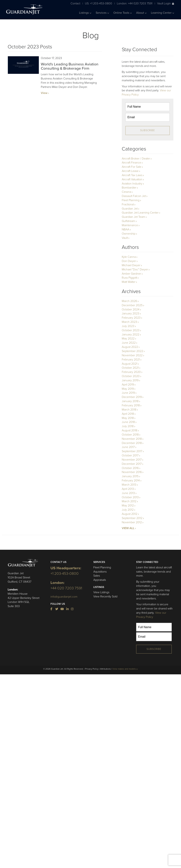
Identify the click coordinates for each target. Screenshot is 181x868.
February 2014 (131, 480)
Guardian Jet (130, 209)
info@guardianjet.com (64, 597)
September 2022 (132, 351)
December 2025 (132, 305)
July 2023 (128, 326)
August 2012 (130, 514)
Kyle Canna (129, 257)
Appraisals (100, 580)
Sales (97, 576)
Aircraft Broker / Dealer (136, 159)
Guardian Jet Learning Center (140, 213)
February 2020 (131, 372)
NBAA (125, 229)
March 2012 (129, 501)
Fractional (128, 204)
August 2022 (130, 347)
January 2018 (130, 401)
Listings (85, 13)
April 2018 (128, 414)
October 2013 (130, 497)
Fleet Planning (131, 200)
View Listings (101, 592)
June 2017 (128, 447)
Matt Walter (129, 282)
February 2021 (131, 360)
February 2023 (131, 318)
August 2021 (130, 364)
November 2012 (132, 522)
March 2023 (129, 322)
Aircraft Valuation (132, 179)
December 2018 (132, 443)
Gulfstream (128, 221)
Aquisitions (100, 572)
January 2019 (130, 380)
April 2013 (128, 489)
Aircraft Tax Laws (132, 175)
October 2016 (130, 468)
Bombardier (129, 188)
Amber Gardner (131, 274)
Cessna (126, 192)
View (44, 93)
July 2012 (128, 510)
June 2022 (129, 343)
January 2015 (130, 476)
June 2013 (128, 493)
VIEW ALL (128, 528)
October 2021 (130, 368)
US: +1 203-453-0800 (99, 3)
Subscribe (148, 130)
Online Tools (123, 13)
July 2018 (128, 426)
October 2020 (131, 376)
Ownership (129, 234)
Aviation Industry (132, 184)
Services (102, 13)
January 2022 (131, 335)
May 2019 (128, 389)
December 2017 (132, 464)
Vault (125, 238)
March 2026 (129, 301)
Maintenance (130, 225)
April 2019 (128, 385)
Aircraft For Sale (132, 167)
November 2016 (132, 472)
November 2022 (132, 355)
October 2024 (131, 309)
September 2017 (132, 451)
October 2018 (130, 435)
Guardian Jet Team (133, 217)
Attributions (105, 669)
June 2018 (128, 422)
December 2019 (132, 397)
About (141, 13)
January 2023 (131, 314)
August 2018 (130, 430)
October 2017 (130, 455)
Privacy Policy (92, 669)
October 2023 (131, 330)
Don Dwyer (129, 261)
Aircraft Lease (130, 171)
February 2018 (131, 405)
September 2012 (132, 518)
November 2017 (132, 460)
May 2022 (128, 339)
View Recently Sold (105, 597)
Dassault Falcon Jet (134, 196)
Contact (75, 3)
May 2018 (128, 418)
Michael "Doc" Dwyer (135, 269)
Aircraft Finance (131, 163)
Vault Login (166, 3)
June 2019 (128, 393)
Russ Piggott (129, 278)
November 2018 (132, 439)
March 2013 (129, 485)
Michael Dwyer (131, 265)
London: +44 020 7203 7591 (135, 3)
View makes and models (125, 669)
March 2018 (129, 410)
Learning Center (162, 13)
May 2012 (128, 506)
